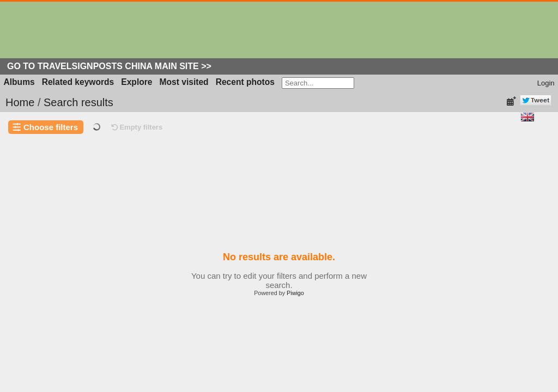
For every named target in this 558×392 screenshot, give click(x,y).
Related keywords (78, 82)
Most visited (184, 82)
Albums (19, 82)
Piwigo (295, 293)
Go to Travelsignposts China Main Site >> (109, 66)
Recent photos (245, 82)
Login (546, 83)
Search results (78, 102)
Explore (137, 82)
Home (20, 102)
